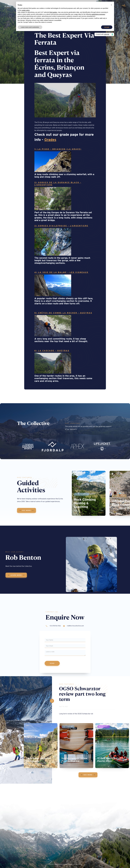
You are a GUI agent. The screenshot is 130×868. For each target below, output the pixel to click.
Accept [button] (107, 27)
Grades (50, 140)
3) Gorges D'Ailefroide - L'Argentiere (61, 226)
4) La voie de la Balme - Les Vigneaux (61, 272)
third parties (53, 12)
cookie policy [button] (26, 10)
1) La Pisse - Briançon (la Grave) (58, 149)
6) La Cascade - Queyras (52, 351)
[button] (111, 5)
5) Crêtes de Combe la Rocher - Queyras (63, 313)
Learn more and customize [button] (30, 27)
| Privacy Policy (77, 864)
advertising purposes (98, 14)
